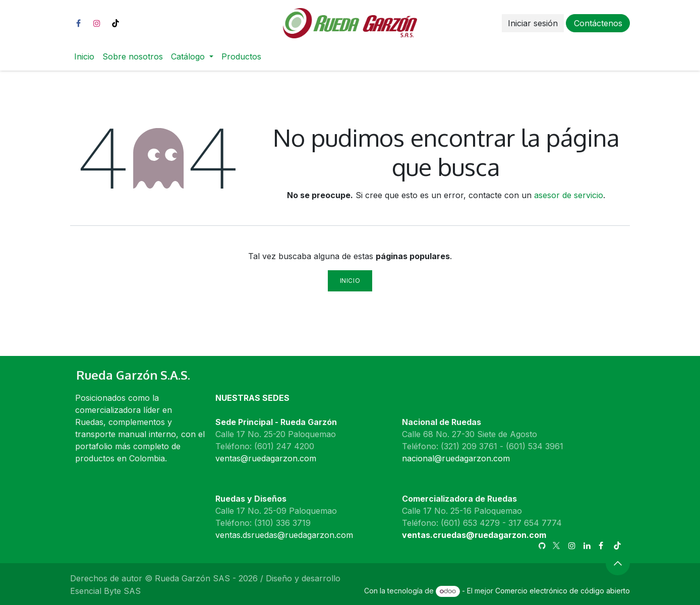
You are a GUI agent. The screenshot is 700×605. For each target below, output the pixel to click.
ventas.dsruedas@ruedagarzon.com (284, 535)
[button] (618, 563)
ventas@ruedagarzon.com (266, 458)
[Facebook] (78, 23)
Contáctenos (598, 23)
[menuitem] (84, 56)
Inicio (350, 281)
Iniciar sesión (533, 23)
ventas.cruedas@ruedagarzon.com (474, 535)
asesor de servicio (569, 195)
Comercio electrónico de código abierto (563, 591)
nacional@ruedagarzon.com (456, 458)
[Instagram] (97, 23)
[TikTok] (115, 23)
